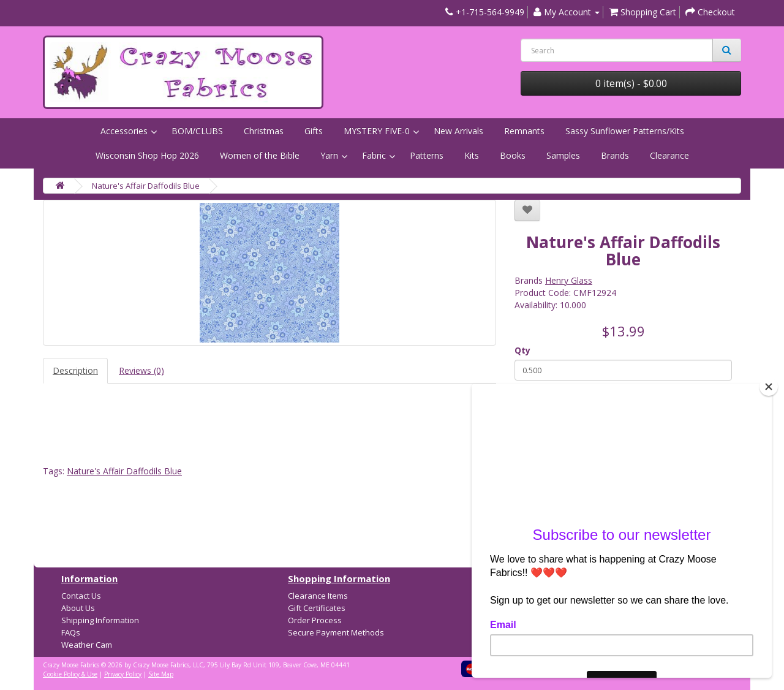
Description (75, 370)
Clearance (669, 155)
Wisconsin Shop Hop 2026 (147, 155)
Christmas (264, 131)
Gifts (314, 131)
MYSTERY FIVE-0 (377, 131)
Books (513, 155)
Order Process (315, 620)
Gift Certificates (317, 608)
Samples (563, 155)
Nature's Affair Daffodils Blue (146, 186)
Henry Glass (569, 280)
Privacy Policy (123, 674)
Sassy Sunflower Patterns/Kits (625, 131)
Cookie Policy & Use (70, 674)
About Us (78, 608)
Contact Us (81, 596)
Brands (615, 155)
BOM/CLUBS (197, 131)
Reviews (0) (141, 370)
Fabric (374, 155)
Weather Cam (87, 645)
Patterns (427, 155)
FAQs (71, 632)
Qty (522, 350)
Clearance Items (318, 596)
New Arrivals (458, 131)
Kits (472, 155)
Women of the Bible (260, 155)
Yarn (329, 155)
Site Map (161, 674)
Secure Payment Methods (336, 632)
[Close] (769, 387)
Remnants (524, 131)
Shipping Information (100, 620)
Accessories (124, 131)
